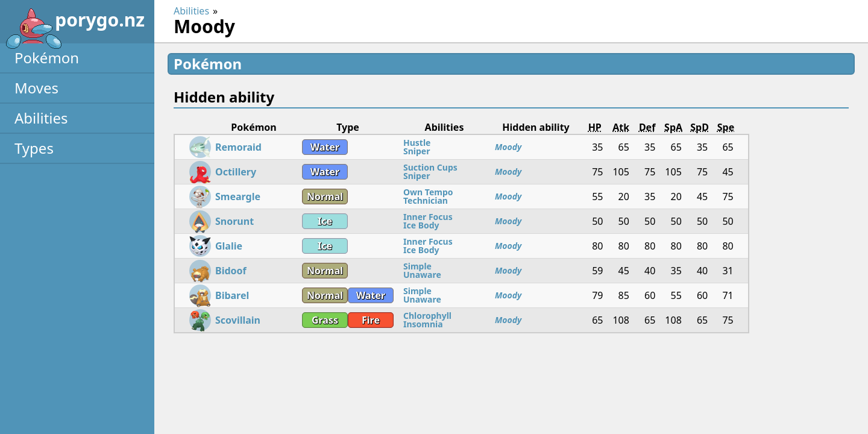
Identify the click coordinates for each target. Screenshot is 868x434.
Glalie (229, 246)
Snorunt (234, 221)
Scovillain (238, 320)
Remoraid (238, 147)
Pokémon (47, 58)
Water (325, 147)
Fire (371, 320)
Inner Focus (428, 217)
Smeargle (238, 197)
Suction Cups (430, 167)
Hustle (417, 143)
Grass (325, 320)
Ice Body (421, 225)
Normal (325, 197)
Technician (426, 200)
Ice (325, 221)
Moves (36, 88)
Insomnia (423, 324)
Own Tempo (428, 192)
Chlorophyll (427, 316)
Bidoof (231, 271)
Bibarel (232, 295)
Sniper (417, 151)
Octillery (236, 172)
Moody (508, 147)
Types (34, 148)
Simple (417, 266)
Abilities (41, 118)
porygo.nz (75, 24)
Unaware (422, 275)
